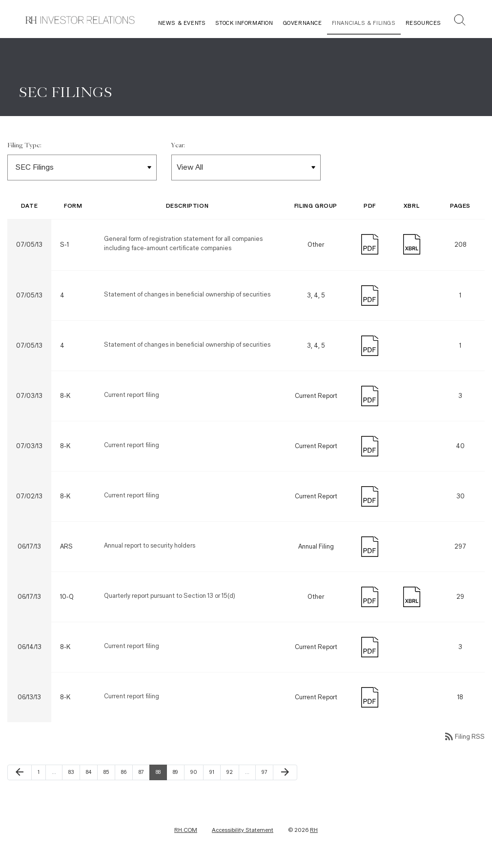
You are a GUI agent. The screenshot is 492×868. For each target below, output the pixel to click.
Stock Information (244, 23)
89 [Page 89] (178, 773)
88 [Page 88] (161, 773)
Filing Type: (24, 146)
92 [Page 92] (232, 773)
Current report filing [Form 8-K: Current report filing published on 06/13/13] (132, 697)
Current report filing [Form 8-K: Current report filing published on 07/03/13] (132, 396)
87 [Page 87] (144, 773)
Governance (303, 23)
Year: (178, 146)
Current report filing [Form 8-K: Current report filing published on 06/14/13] (132, 647)
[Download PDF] (370, 244)
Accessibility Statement (243, 831)
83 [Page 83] (74, 773)
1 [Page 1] (41, 773)
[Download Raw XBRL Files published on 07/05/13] (412, 244)
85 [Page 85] (109, 773)
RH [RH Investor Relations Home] (314, 831)
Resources (423, 23)
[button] (460, 21)
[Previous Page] (20, 773)
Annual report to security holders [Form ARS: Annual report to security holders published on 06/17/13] (150, 546)
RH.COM (186, 831)
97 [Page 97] (267, 773)
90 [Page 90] (196, 773)
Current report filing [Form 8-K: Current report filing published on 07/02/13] (132, 496)
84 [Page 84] (91, 773)
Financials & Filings (364, 23)
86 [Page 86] (126, 773)
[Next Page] (285, 773)
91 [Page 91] (215, 773)
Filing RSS (464, 738)
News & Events (182, 23)
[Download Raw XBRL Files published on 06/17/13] (412, 597)
